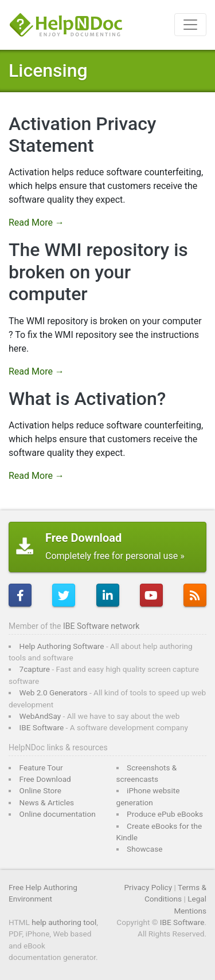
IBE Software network (101, 626)
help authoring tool (64, 922)
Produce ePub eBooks (165, 814)
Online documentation (58, 814)
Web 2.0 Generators (54, 692)
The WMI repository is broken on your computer (98, 272)
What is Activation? (87, 399)
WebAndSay (40, 716)
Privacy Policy (148, 887)
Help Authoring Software (62, 646)
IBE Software (42, 727)
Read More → (36, 223)
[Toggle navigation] (190, 25)
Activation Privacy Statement (83, 135)
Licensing (48, 70)
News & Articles (47, 802)
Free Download (45, 779)
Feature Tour (41, 768)
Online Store (40, 790)
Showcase (144, 849)
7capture (35, 669)
